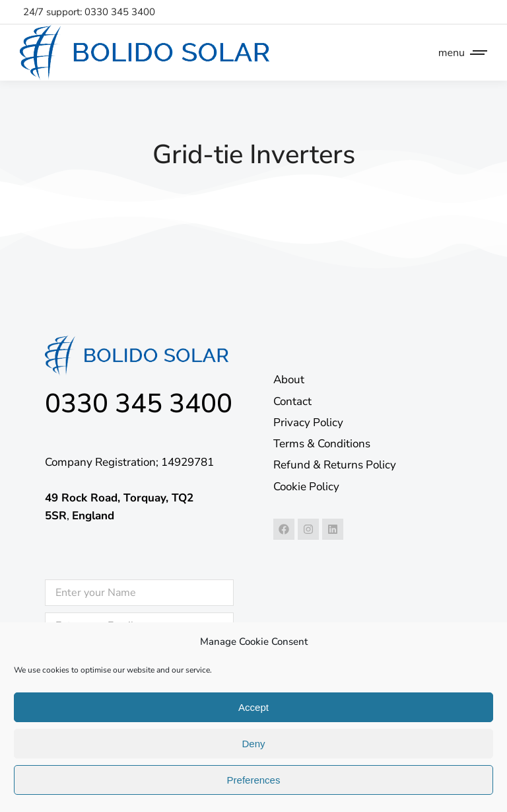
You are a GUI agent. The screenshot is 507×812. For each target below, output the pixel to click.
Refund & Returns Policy (335, 465)
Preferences (254, 780)
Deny (253, 744)
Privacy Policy (308, 423)
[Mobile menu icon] (459, 53)
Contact (292, 401)
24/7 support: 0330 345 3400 (89, 12)
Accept (253, 707)
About (289, 380)
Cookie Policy (306, 487)
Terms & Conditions (322, 444)
